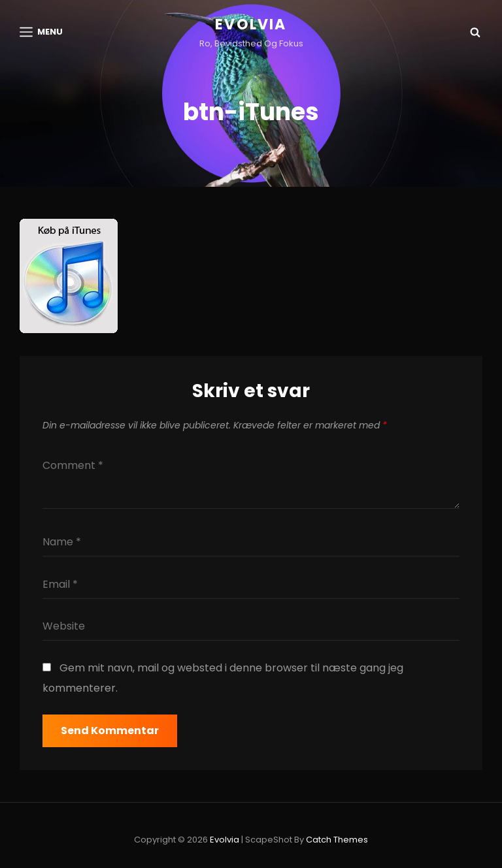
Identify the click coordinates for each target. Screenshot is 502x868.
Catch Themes (337, 840)
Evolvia (251, 24)
